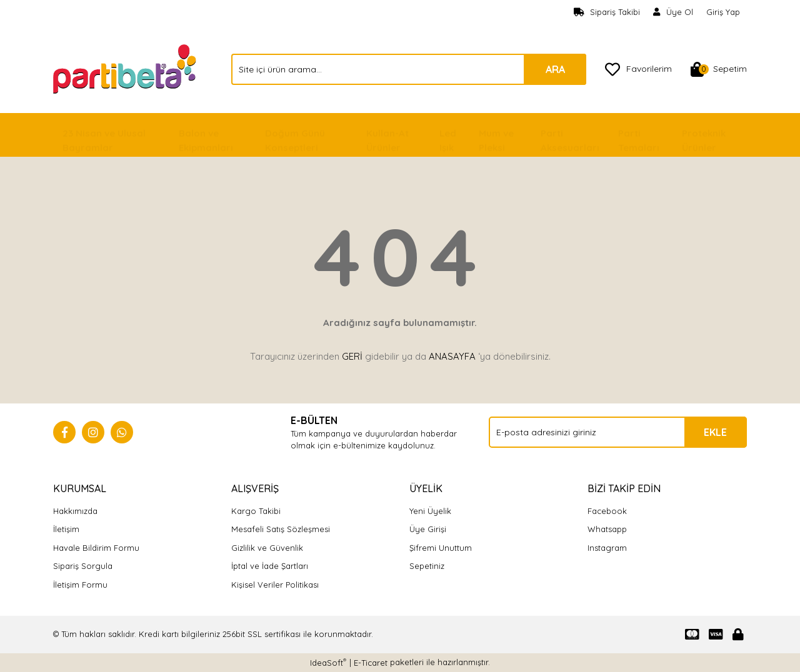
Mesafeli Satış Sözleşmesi (281, 529)
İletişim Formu (80, 585)
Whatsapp (607, 529)
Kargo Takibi (256, 511)
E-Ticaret (371, 663)
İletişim (66, 529)
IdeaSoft (328, 662)
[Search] (409, 69)
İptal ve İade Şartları (270, 566)
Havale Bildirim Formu (96, 548)
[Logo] (126, 68)
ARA (555, 69)
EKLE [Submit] (715, 432)
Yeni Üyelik (430, 511)
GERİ (352, 356)
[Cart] (719, 69)
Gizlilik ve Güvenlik (267, 548)
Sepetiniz (427, 566)
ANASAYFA (452, 356)
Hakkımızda (75, 511)
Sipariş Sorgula (83, 566)
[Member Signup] (673, 12)
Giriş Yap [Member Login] (723, 12)
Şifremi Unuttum (441, 548)
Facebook (607, 511)
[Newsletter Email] (618, 432)
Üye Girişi (428, 529)
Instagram (607, 548)
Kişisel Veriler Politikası (275, 585)
